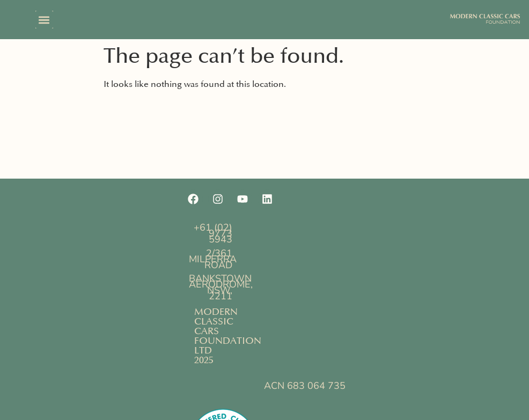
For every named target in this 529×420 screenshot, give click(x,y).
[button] (44, 20)
